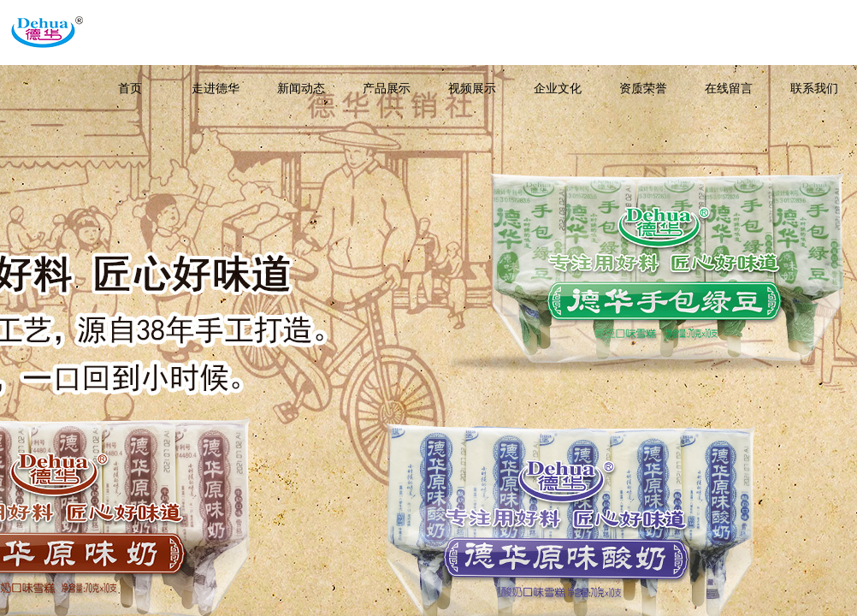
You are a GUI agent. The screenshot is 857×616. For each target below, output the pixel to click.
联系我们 (814, 89)
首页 (130, 89)
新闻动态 (301, 89)
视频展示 (472, 89)
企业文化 (558, 89)
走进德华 (216, 89)
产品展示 (387, 89)
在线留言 (729, 89)
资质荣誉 (643, 89)
